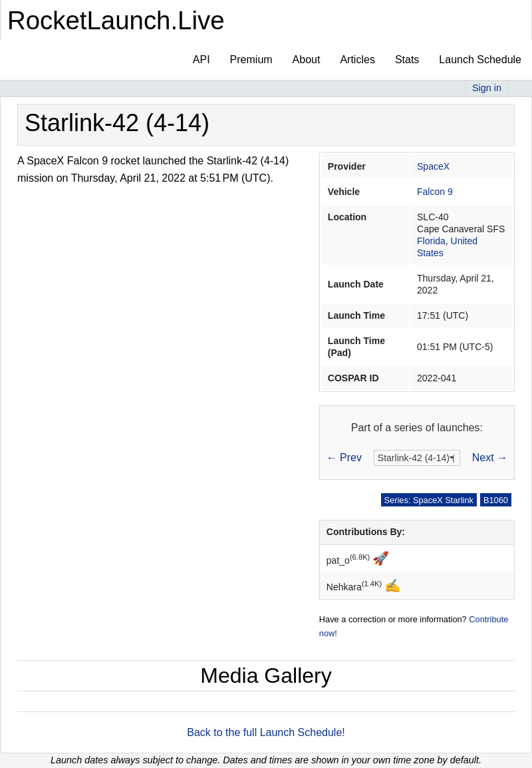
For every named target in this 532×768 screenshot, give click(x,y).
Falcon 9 (435, 192)
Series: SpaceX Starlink (429, 500)
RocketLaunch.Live (116, 20)
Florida (431, 241)
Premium (251, 60)
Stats (407, 60)
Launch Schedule (480, 60)
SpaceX (433, 166)
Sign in (487, 88)
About (307, 60)
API (201, 60)
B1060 (496, 500)
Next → (490, 458)
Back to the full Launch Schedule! (266, 732)
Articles (357, 60)
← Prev (344, 458)
